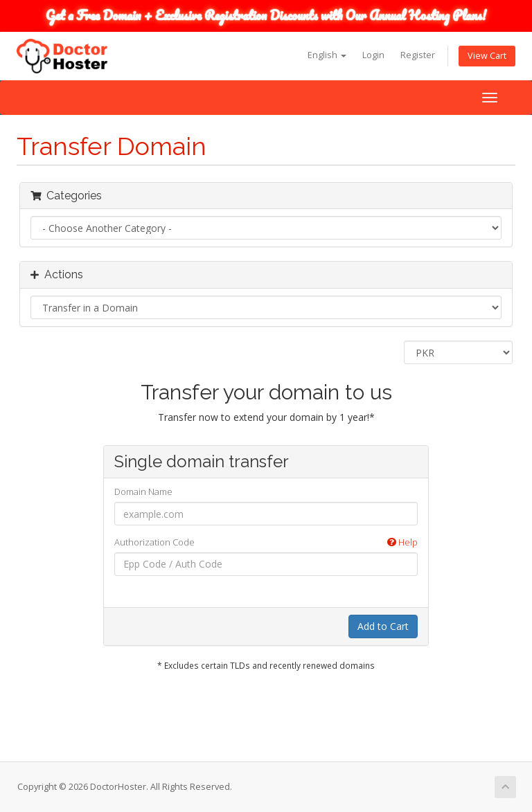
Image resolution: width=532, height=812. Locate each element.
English (327, 55)
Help (402, 542)
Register (418, 55)
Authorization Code (266, 542)
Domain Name (143, 491)
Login (373, 55)
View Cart (487, 56)
